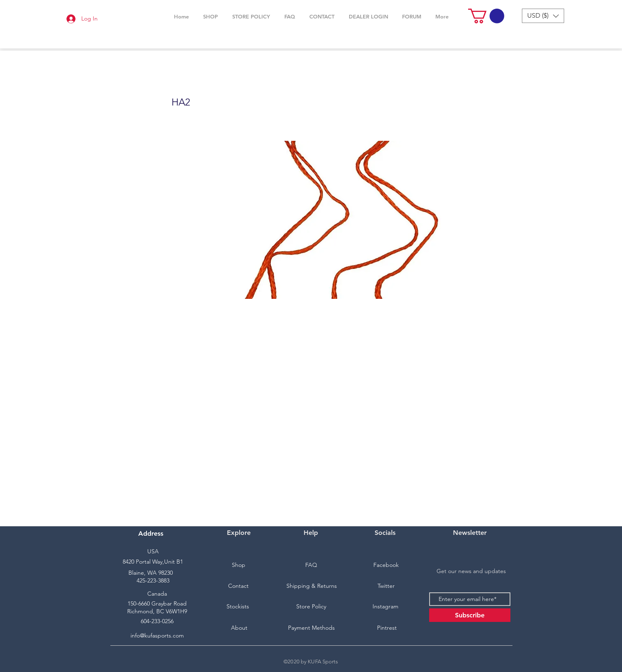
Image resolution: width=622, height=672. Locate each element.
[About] (239, 628)
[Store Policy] (311, 607)
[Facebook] (386, 565)
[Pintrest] (387, 628)
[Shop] (238, 565)
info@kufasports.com (157, 635)
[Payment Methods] (311, 628)
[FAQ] (311, 565)
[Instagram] (385, 607)
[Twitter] (386, 586)
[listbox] (543, 16)
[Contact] (238, 586)
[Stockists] (238, 607)
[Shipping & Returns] (311, 586)
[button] (210, 16)
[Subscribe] (470, 615)
